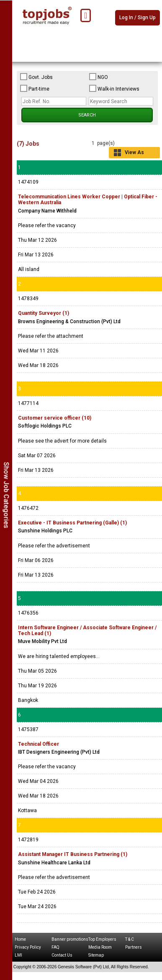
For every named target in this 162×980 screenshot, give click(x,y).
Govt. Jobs (36, 77)
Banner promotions (70, 939)
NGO (99, 77)
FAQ (55, 947)
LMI (18, 955)
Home (20, 939)
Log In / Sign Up (138, 18)
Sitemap (96, 955)
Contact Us (62, 955)
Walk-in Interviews (114, 89)
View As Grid (134, 154)
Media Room (100, 947)
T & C (130, 939)
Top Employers (102, 939)
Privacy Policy (28, 947)
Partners (134, 947)
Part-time (35, 89)
